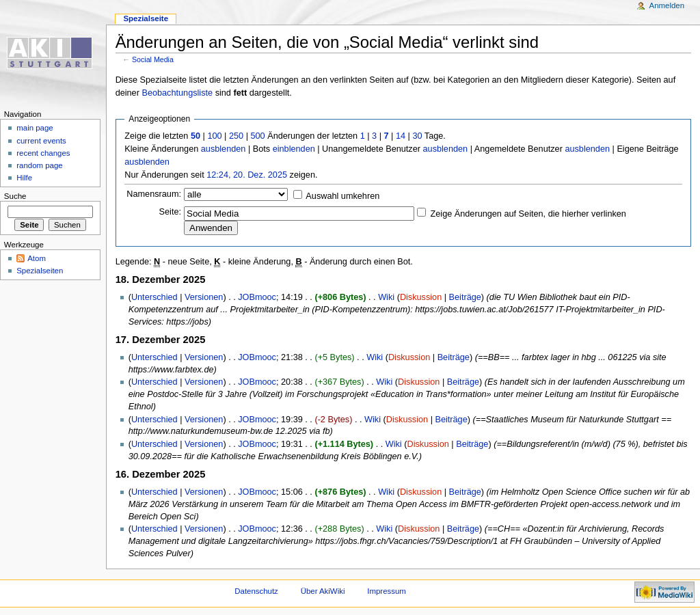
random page (40, 165)
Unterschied (154, 297)
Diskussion (421, 297)
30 (417, 136)
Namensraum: (154, 194)
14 (401, 136)
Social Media (153, 59)
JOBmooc (257, 297)
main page (35, 128)
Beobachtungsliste (177, 93)
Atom (37, 258)
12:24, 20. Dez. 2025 (247, 175)
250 (236, 136)
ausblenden (224, 149)
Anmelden (667, 5)
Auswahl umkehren (342, 196)
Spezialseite (146, 18)
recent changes (43, 153)
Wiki (386, 297)
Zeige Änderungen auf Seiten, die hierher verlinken (528, 214)
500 (257, 136)
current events (41, 141)
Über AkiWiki (323, 591)
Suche (15, 196)
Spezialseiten (40, 271)
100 (214, 136)
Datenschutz (256, 591)
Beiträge (465, 297)
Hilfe (24, 178)
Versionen (204, 297)
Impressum (387, 591)
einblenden (294, 149)
